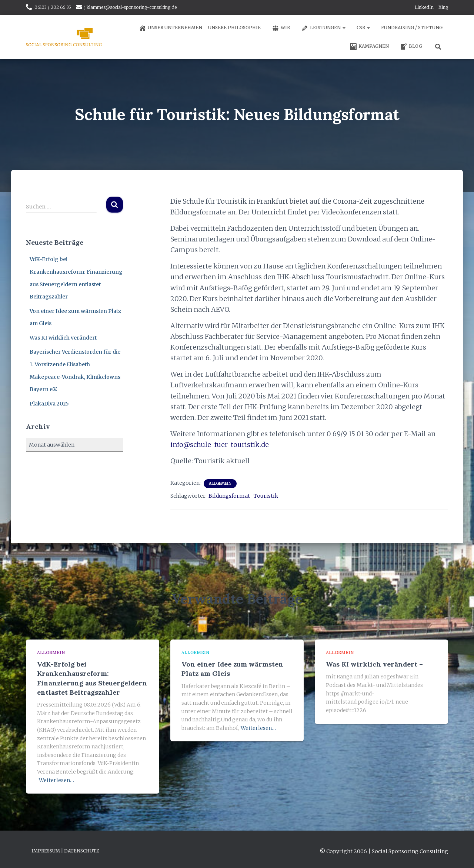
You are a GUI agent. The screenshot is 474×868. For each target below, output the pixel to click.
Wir (281, 28)
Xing (443, 7)
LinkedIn (424, 7)
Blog (411, 47)
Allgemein (220, 483)
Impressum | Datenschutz (65, 851)
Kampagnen (369, 47)
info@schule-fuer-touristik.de (220, 445)
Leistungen (323, 28)
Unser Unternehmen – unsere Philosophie (200, 28)
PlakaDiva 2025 (49, 404)
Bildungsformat (229, 496)
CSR (363, 28)
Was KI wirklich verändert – (66, 338)
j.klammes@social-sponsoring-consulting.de (131, 7)
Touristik (266, 496)
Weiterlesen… (56, 780)
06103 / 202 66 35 (53, 7)
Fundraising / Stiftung (412, 28)
